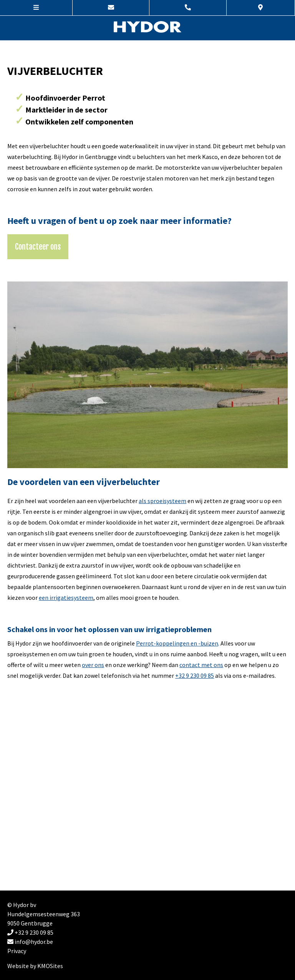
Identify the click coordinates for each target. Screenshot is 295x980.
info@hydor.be (30, 942)
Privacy (17, 951)
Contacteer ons (38, 247)
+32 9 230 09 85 (195, 675)
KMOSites (50, 966)
